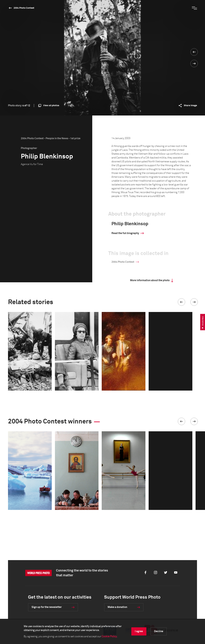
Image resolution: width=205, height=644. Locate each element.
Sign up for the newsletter (47, 607)
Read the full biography (125, 233)
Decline (159, 631)
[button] (181, 302)
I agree (139, 631)
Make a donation (117, 607)
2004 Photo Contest (24, 8)
